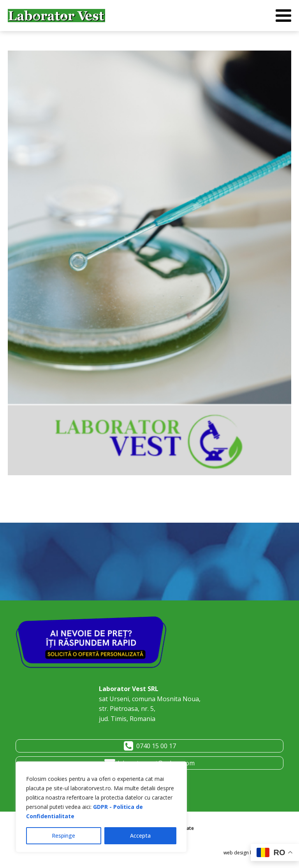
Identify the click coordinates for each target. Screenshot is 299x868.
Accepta (140, 836)
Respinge (63, 836)
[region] (101, 807)
